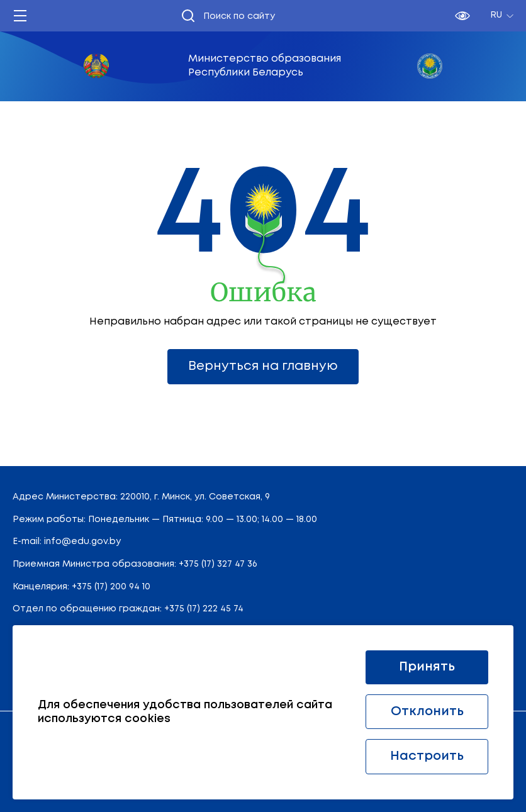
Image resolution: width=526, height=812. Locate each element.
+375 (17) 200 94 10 (111, 587)
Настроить (427, 756)
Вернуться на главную (263, 366)
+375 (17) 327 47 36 (218, 564)
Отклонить (427, 712)
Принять (427, 667)
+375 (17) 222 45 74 (204, 609)
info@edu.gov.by (82, 542)
